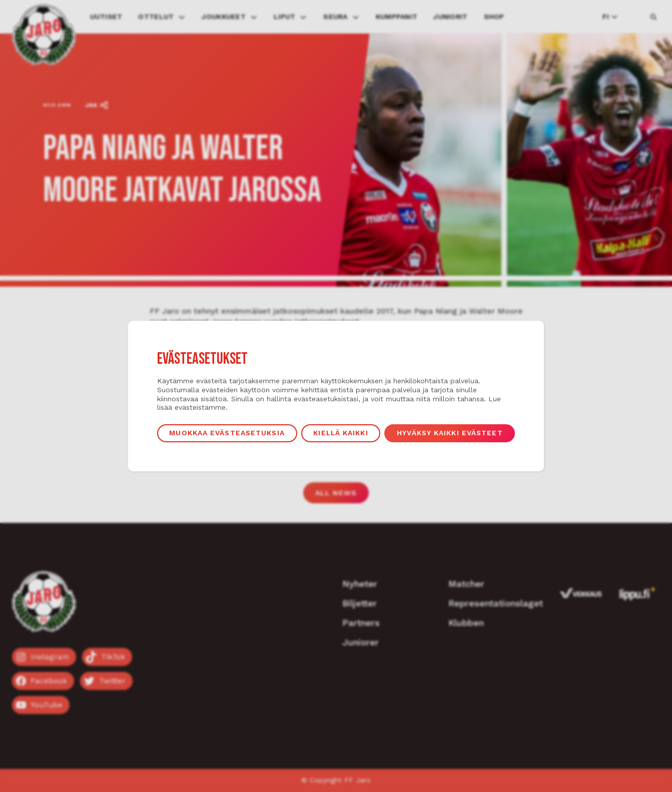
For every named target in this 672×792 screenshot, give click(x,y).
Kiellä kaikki (341, 433)
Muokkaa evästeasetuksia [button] (227, 433)
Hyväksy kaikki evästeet (450, 433)
